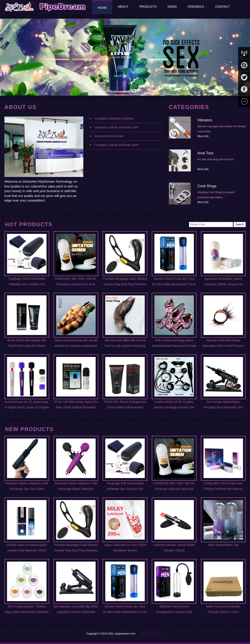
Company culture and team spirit (116, 127)
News (172, 7)
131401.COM (153, 634)
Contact (222, 7)
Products (148, 7)
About (123, 7)
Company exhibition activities (114, 118)
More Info (203, 136)
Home (102, 8)
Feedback (196, 7)
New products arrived (109, 136)
